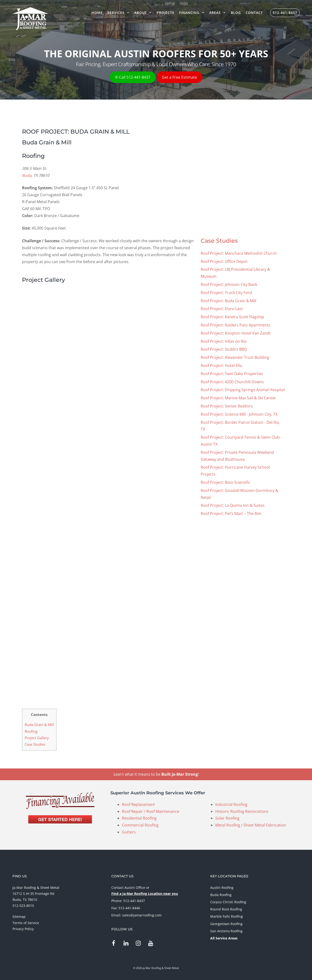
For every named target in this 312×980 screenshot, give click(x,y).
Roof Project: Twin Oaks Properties (232, 374)
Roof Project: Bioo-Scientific (225, 482)
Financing (193, 13)
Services (120, 13)
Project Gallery (37, 738)
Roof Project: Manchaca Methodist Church (239, 253)
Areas (219, 13)
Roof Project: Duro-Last (222, 309)
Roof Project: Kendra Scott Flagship (232, 317)
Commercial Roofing (140, 825)
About (144, 13)
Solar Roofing (227, 818)
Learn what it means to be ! (156, 774)
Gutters (129, 832)
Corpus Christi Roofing (228, 902)
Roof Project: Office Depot (224, 261)
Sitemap (19, 917)
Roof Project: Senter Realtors (227, 406)
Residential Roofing (139, 818)
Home (97, 13)
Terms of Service (26, 923)
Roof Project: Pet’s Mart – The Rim (231, 514)
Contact (254, 13)
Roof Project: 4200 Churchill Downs (232, 382)
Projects (165, 13)
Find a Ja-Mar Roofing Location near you (145, 894)
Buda (27, 175)
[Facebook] (114, 944)
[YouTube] (151, 944)
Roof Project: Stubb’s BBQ (224, 349)
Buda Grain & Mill (39, 725)
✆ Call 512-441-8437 (133, 77)
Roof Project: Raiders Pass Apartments (235, 325)
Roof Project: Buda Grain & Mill (228, 301)
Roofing (31, 731)
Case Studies (219, 241)
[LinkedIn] (126, 944)
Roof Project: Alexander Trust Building (235, 357)
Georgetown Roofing (226, 924)
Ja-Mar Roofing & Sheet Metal (36, 888)
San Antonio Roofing (226, 931)
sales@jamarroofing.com (142, 915)
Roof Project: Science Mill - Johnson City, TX (239, 414)
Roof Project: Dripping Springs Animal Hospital (243, 390)
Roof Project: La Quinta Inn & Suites (233, 505)
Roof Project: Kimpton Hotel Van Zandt (236, 333)
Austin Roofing (222, 888)
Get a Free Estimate (179, 77)
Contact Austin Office (128, 888)
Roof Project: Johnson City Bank (229, 284)
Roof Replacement (138, 804)
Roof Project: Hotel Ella (221, 366)
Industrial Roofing (231, 804)
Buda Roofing (221, 895)
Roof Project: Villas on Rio (224, 341)
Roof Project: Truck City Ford (226, 293)
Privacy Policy (23, 929)
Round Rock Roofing (226, 909)
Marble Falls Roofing (227, 916)
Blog (236, 13)
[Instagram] (138, 944)
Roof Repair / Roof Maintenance (150, 811)
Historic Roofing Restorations (242, 811)
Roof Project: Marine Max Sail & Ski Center (238, 398)
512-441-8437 (285, 13)
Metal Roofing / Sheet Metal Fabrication (251, 825)
